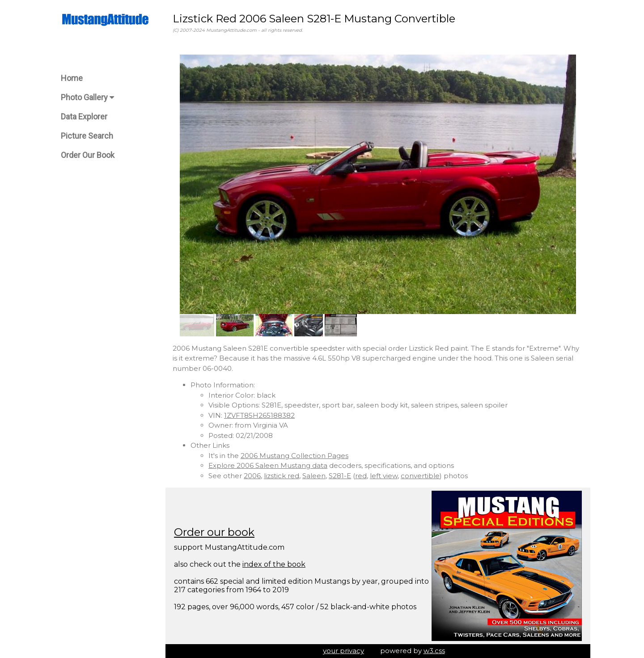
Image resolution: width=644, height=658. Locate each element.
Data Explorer (84, 117)
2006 (252, 476)
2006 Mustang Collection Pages (294, 456)
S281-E (340, 476)
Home (72, 78)
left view (384, 476)
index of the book (274, 564)
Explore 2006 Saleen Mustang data (268, 465)
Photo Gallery (87, 97)
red (361, 476)
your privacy (343, 651)
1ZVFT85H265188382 (259, 415)
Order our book (214, 532)
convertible (420, 476)
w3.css (434, 651)
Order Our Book (88, 155)
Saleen (314, 476)
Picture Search (87, 136)
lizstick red (282, 476)
